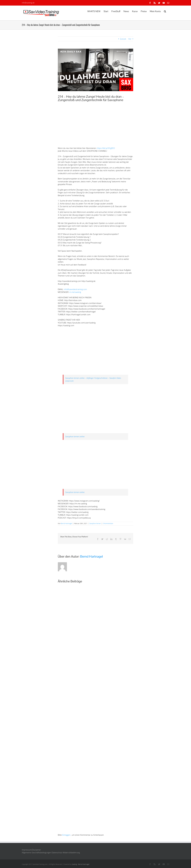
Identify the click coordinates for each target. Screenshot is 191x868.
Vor (130, 39)
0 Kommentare (108, 523)
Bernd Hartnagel (66, 523)
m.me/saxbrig (75, 292)
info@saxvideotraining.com (75, 289)
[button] (165, 11)
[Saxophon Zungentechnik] (96, 70)
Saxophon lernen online (75, 436)
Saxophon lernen (95, 523)
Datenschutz (57, 852)
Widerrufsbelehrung (71, 852)
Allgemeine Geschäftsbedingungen (36, 852)
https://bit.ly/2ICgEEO (106, 148)
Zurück (123, 39)
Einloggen (66, 835)
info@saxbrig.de (28, 3)
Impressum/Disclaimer (31, 850)
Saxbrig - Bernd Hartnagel (81, 864)
